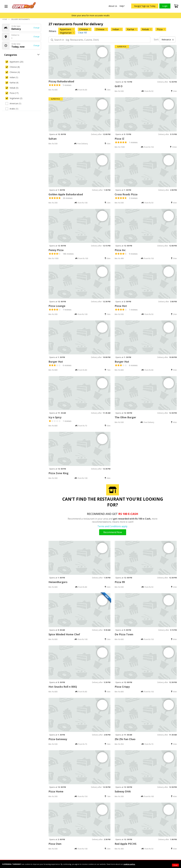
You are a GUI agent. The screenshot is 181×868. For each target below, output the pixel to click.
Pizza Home (56, 791)
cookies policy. (129, 864)
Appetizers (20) (14, 62)
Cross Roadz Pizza (126, 194)
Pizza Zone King (58, 473)
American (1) (13, 103)
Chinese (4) (13, 72)
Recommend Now (113, 532)
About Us (113, 6)
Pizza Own (55, 844)
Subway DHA (123, 791)
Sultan (53, 139)
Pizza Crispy (122, 687)
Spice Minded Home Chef (64, 634)
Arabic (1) (12, 109)
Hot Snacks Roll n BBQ (63, 687)
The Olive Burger (125, 417)
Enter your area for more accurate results (91, 15)
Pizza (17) (12, 93)
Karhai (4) (12, 83)
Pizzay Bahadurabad (61, 81)
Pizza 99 (120, 582)
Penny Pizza (56, 250)
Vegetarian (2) (14, 98)
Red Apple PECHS (125, 844)
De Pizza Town (124, 634)
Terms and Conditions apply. (113, 526)
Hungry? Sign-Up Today (145, 6)
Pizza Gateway (58, 739)
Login (165, 6)
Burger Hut (56, 362)
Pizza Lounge (57, 306)
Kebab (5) (12, 88)
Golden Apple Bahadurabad (66, 194)
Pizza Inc (120, 250)
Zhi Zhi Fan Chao (125, 739)
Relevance (168, 40)
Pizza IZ (119, 139)
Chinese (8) (13, 67)
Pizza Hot (121, 306)
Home (5, 19)
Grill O (119, 86)
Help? (122, 6)
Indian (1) (12, 77)
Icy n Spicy (55, 417)
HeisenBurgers (58, 582)
